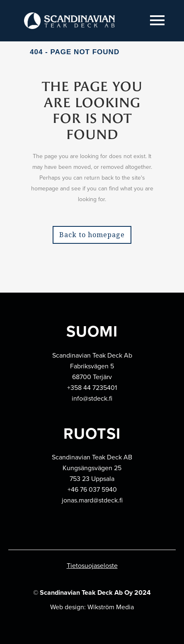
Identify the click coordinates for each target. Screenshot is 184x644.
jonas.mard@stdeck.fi (92, 500)
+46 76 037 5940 (92, 489)
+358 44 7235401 (92, 388)
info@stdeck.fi (92, 398)
